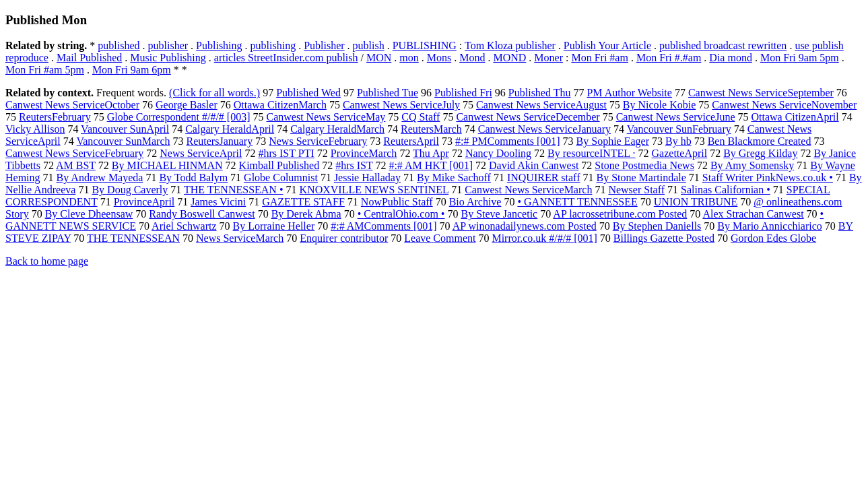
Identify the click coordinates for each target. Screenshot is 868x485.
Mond (472, 58)
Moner (548, 58)
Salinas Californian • (726, 190)
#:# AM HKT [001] (431, 165)
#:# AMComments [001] (383, 226)
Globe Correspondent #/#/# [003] (179, 117)
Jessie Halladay (367, 177)
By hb (678, 141)
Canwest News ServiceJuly (401, 105)
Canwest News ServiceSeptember (761, 93)
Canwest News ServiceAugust (541, 105)
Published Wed (308, 93)
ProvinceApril (144, 202)
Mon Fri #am (599, 58)
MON (379, 58)
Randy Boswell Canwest (202, 214)
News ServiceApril (201, 153)
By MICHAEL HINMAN (167, 165)
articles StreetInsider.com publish (286, 58)
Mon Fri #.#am (669, 58)
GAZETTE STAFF (303, 202)
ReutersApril (411, 141)
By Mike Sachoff (454, 177)
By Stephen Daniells (657, 226)
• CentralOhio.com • (401, 214)
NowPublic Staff (397, 202)
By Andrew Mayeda (100, 177)
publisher (168, 45)
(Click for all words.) (214, 93)
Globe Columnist (281, 177)
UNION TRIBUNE (696, 202)
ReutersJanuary (220, 141)
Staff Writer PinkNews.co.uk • (768, 177)
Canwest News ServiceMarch (528, 190)
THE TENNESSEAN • (234, 190)
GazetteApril (680, 153)
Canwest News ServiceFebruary (74, 153)
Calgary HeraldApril (230, 129)
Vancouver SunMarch (123, 141)
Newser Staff (636, 190)
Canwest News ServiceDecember (528, 117)
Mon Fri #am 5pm (45, 70)
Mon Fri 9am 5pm (800, 58)
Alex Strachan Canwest (753, 214)
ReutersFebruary (55, 117)
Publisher (324, 45)
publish (369, 45)
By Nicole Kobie (659, 105)
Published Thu (540, 93)
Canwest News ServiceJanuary (544, 129)
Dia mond (731, 58)
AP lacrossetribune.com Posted (620, 214)
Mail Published (89, 58)
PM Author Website (629, 93)
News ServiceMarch (240, 238)
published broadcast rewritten (723, 45)
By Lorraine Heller (274, 226)
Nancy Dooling (498, 153)
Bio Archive (475, 202)
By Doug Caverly (130, 190)
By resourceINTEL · (591, 153)
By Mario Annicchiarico (770, 226)
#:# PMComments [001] (508, 141)
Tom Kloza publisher (510, 45)
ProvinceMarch (364, 153)
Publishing (219, 45)
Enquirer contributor (344, 238)
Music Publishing (168, 58)
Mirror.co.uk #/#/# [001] (544, 238)
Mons (439, 58)
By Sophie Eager (613, 141)
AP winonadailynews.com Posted (525, 226)
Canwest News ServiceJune (676, 117)
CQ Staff (421, 117)
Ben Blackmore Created (760, 141)
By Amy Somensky (752, 165)
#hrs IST (354, 165)
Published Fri (463, 93)
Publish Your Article (607, 45)
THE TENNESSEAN (133, 238)
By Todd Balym (193, 177)
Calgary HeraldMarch (337, 129)
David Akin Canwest (534, 165)
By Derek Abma (306, 214)
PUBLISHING (425, 45)
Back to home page (47, 261)
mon (409, 58)
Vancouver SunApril (125, 129)
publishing (273, 45)
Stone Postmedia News (644, 165)
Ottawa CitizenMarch (280, 105)
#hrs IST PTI (286, 153)
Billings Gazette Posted (664, 238)
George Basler (187, 105)
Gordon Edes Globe (773, 238)
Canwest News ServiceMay (326, 117)
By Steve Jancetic (499, 214)
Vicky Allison (35, 129)
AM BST (76, 165)
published (119, 45)
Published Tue (388, 93)
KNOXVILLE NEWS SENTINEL (374, 190)
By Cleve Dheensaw (89, 214)
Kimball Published (279, 165)
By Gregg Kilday (760, 153)
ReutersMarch (431, 129)
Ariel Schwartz (184, 226)
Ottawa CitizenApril (795, 117)
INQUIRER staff (544, 177)
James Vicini (218, 202)
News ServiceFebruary (318, 141)
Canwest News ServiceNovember (784, 105)
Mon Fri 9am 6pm (132, 70)
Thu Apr (431, 153)
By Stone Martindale (641, 177)
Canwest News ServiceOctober (72, 105)
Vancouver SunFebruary (679, 129)
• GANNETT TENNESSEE (577, 202)
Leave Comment (440, 238)
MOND (509, 58)
